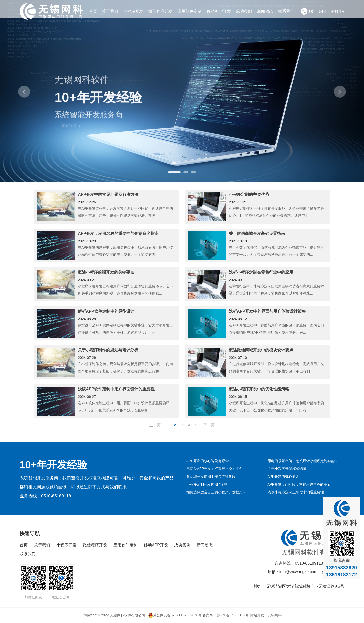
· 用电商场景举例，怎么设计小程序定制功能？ (302, 461)
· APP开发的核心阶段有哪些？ (208, 461)
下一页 (209, 425)
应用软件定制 (190, 11)
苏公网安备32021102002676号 (175, 615)
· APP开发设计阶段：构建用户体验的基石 (298, 484)
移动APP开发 (219, 11)
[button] (24, 92)
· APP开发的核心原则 (282, 477)
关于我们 (110, 11)
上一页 (155, 425)
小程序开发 (133, 11)
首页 (93, 11)
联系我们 (286, 11)
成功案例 (244, 11)
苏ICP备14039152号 (233, 615)
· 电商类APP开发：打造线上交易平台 (214, 469)
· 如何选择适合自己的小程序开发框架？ (215, 492)
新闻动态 (265, 11)
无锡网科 (275, 615)
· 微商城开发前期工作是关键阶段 (210, 477)
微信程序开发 (160, 11)
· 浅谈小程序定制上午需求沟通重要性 (295, 492)
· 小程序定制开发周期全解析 (207, 484)
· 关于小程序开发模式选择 (286, 469)
